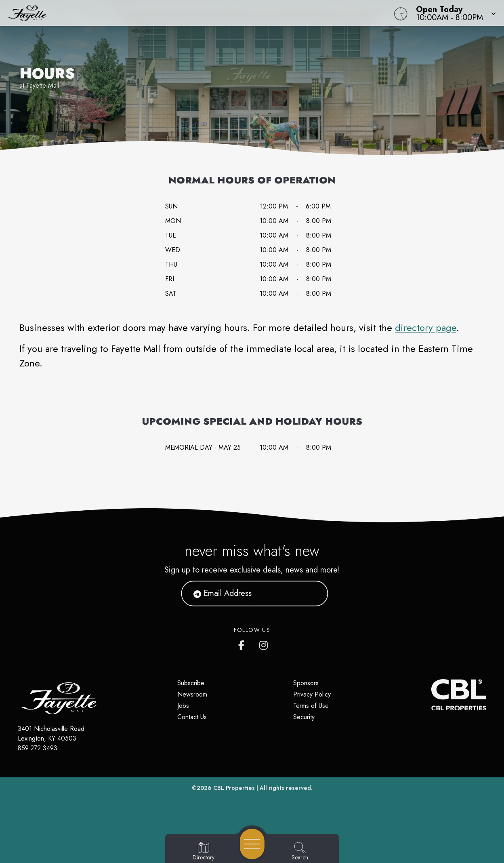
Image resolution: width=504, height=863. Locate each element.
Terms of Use (311, 706)
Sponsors (306, 683)
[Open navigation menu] (252, 844)
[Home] (191, 13)
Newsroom (192, 694)
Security (304, 717)
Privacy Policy (312, 694)
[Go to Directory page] (204, 852)
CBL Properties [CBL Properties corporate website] (234, 788)
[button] (454, 13)
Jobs (183, 706)
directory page (426, 327)
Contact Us (192, 717)
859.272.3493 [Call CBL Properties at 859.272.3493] (38, 748)
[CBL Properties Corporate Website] (431, 695)
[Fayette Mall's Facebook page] (243, 644)
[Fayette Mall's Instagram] (264, 644)
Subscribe (191, 683)
